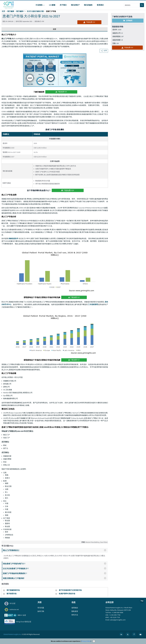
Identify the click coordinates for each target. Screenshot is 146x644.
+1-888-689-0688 (117, 612)
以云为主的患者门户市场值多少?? (55, 568)
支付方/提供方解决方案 (35, 11)
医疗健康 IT (20, 11)
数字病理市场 (12, 594)
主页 (3, 11)
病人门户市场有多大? (55, 550)
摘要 (55, 29)
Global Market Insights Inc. (12, 634)
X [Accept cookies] (94, 641)
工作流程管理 (93, 304)
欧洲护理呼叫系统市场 (67, 594)
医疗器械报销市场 (13, 590)
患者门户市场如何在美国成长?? (55, 573)
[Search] (142, 5)
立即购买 (128, 21)
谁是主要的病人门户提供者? (55, 578)
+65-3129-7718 (115, 617)
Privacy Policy (86, 641)
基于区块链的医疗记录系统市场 (70, 590)
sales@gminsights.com (118, 620)
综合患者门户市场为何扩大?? (55, 564)
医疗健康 (11, 11)
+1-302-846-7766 (115, 615)
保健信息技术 (13, 238)
